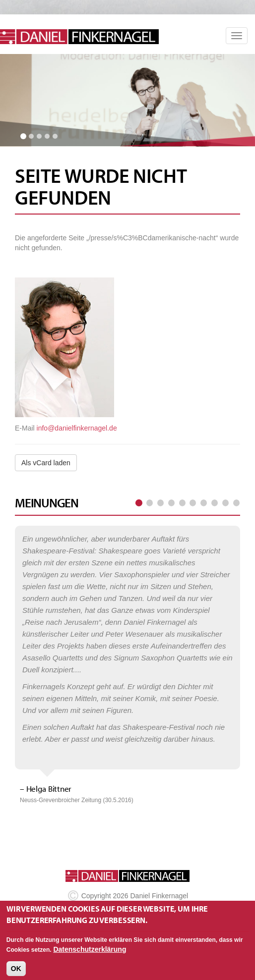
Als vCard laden (46, 463)
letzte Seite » (236, 503)
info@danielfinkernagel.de (77, 428)
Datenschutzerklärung (90, 954)
